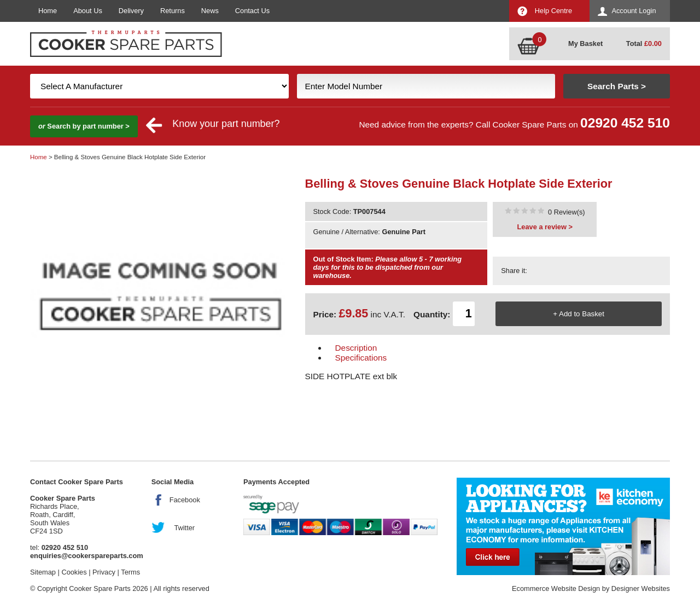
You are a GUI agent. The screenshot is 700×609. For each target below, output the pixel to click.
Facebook (185, 500)
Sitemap (43, 572)
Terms (130, 572)
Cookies (74, 572)
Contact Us (252, 11)
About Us (88, 11)
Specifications (361, 358)
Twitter (184, 528)
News (210, 11)
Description (356, 348)
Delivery (131, 11)
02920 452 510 (625, 123)
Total (644, 43)
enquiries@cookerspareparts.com (87, 556)
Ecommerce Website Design (556, 588)
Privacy (104, 572)
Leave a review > (545, 227)
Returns (173, 11)
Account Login (634, 11)
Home (48, 11)
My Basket (585, 43)
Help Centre (553, 11)
